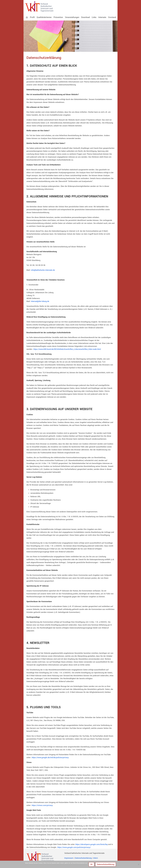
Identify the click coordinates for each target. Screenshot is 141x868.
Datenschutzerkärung (83, 858)
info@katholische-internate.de (43, 270)
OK (91, 864)
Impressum (69, 858)
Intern (96, 858)
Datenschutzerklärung (106, 864)
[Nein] (139, 864)
